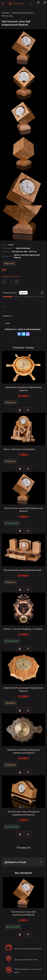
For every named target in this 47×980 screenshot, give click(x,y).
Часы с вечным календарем (19, 449)
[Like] (28, 410)
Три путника (16, 2)
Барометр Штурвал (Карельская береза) (24, 389)
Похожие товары (24, 347)
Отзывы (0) (24, 848)
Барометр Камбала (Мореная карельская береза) (24, 751)
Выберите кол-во (11, 277)
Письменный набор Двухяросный (22, 570)
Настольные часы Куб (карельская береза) (23, 510)
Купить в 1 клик (8, 317)
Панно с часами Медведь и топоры (23, 629)
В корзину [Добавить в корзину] (20, 410)
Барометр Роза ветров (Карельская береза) (23, 689)
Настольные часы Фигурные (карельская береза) (23, 813)
